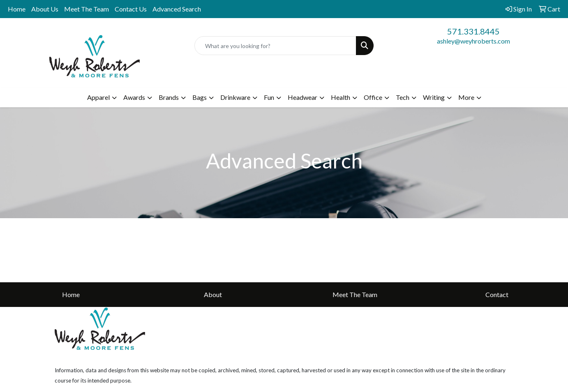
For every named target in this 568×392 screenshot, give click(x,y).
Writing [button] (434, 97)
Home (17, 9)
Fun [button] (269, 97)
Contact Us (131, 9)
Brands (169, 97)
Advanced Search (177, 9)
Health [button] (341, 97)
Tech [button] (403, 97)
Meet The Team (87, 9)
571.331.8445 (473, 31)
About (213, 294)
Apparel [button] (98, 97)
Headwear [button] (302, 97)
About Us (45, 9)
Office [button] (373, 97)
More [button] (466, 97)
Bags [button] (200, 97)
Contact (497, 294)
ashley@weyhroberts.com (473, 41)
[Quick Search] (276, 46)
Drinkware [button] (235, 97)
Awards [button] (134, 97)
